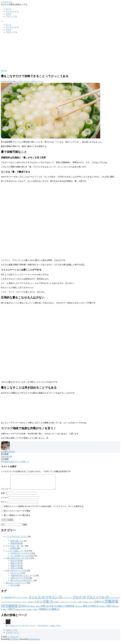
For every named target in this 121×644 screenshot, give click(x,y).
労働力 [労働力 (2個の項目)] (99, 605)
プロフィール (11, 16)
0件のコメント (37, 81)
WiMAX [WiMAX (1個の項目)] (25, 601)
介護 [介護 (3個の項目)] (48, 604)
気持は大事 (15, 563)
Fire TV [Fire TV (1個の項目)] (19, 601)
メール (4, 500)
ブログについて (12, 635)
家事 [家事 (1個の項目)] (38, 609)
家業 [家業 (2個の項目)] (45, 609)
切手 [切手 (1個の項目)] (76, 605)
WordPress (14, 642)
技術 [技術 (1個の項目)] (80, 609)
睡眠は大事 (15, 566)
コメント (5, 492)
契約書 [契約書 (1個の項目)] (33, 609)
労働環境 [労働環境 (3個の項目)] (13, 609)
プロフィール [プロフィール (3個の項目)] (98, 600)
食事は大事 (15, 571)
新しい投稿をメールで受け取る (17, 518)
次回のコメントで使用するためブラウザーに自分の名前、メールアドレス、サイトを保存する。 (44, 509)
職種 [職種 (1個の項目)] (5, 612)
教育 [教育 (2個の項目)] (87, 609)
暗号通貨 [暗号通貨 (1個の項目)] (103, 609)
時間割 (13, 551)
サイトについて (12, 11)
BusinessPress (35, 642)
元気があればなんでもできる (18, 561)
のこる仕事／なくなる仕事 (22, 559)
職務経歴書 (15, 546)
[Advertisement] (60, 52)
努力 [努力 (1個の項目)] (92, 605)
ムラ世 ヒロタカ (23, 81)
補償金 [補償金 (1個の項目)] (19, 612)
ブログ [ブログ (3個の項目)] (79, 600)
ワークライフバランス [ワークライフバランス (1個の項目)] (14, 605)
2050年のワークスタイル (21, 556)
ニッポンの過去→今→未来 (17, 554)
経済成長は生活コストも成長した (15, 462)
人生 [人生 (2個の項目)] (38, 605)
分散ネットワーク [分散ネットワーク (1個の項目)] (67, 605)
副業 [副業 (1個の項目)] (81, 605)
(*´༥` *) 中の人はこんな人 (16, 539)
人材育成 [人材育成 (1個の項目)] (31, 605)
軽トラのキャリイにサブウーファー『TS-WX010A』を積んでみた (33, 628)
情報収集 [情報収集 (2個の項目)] (72, 609)
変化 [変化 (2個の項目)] (26, 609)
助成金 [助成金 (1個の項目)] (86, 605)
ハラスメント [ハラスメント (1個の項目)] (67, 601)
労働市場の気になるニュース (23, 578)
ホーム (9, 9)
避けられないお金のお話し (22, 583)
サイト (4, 505)
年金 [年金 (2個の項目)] (53, 609)
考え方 (4, 71)
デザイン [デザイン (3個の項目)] (54, 600)
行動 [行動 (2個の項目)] (12, 612)
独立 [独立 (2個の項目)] (111, 609)
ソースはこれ (7, 2)
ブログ (9, 14)
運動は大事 (15, 568)
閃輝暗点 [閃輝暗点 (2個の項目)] (45, 612)
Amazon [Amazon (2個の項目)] (10, 600)
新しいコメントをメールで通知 (17, 514)
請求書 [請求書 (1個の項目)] (36, 612)
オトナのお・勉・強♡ (15, 549)
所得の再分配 (7, 457)
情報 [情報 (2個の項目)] (61, 609)
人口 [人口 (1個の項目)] (25, 605)
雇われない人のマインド (16, 586)
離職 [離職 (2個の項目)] (56, 612)
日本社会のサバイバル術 (16, 573)
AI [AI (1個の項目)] (2, 601)
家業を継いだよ (17, 544)
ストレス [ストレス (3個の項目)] (37, 600)
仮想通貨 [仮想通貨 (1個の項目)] (57, 605)
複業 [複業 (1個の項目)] (24, 612)
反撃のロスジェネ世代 (20, 581)
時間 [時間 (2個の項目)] (95, 609)
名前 (4, 496)
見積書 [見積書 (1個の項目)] (30, 612)
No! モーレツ (16, 576)
